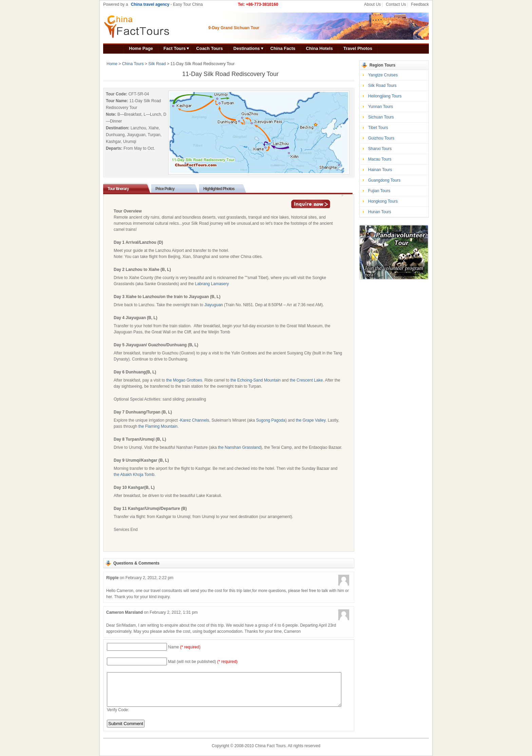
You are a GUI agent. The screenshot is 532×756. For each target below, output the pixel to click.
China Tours (133, 64)
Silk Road (157, 64)
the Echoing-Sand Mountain (255, 380)
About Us (372, 4)
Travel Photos (358, 48)
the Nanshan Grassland (239, 447)
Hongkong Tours (383, 201)
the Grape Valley (311, 420)
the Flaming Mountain (158, 426)
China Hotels (319, 48)
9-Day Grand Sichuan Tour (234, 28)
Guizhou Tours (381, 138)
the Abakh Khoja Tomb (134, 475)
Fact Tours (175, 48)
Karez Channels (195, 420)
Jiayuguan (214, 305)
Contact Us (396, 4)
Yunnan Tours (381, 107)
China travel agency (150, 4)
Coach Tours (210, 48)
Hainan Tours (380, 170)
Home (112, 64)
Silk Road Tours (382, 86)
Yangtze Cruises (383, 75)
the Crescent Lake (306, 380)
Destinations (247, 48)
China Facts (283, 48)
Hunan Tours (380, 212)
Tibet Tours (378, 128)
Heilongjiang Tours (385, 96)
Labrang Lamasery (212, 284)
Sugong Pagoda (271, 420)
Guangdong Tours (384, 180)
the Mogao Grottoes (184, 380)
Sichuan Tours (381, 117)
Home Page (141, 48)
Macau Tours (380, 159)
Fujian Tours (379, 191)
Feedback (420, 4)
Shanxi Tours (380, 149)
